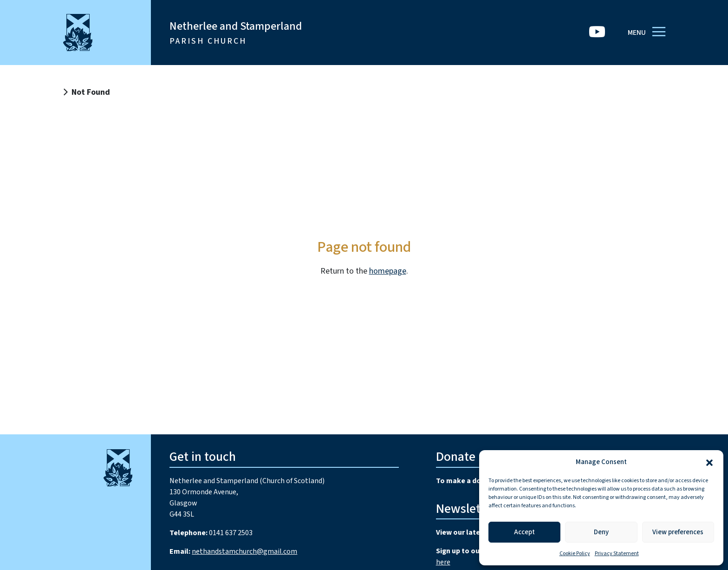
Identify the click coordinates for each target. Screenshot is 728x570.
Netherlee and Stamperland (236, 33)
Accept (524, 532)
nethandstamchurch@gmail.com (244, 551)
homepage (388, 271)
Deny (601, 532)
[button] (709, 462)
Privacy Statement (617, 554)
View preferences (678, 532)
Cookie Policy (575, 554)
